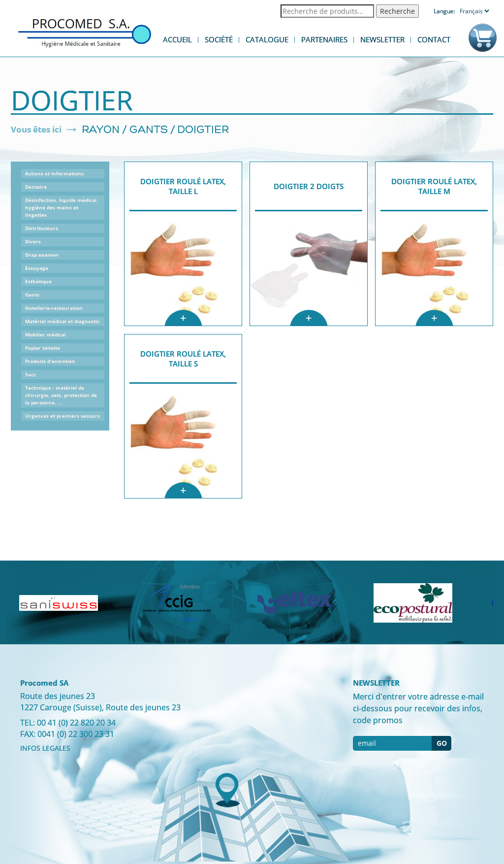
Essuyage (37, 268)
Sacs (31, 374)
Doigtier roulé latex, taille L (183, 186)
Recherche (397, 11)
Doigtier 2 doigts (309, 186)
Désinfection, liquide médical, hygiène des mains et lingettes (62, 207)
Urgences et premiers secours (63, 416)
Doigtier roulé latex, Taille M (434, 186)
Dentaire (36, 187)
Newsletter (382, 39)
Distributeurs (42, 228)
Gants (149, 130)
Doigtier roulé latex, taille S (183, 359)
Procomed (85, 32)
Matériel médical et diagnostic (62, 321)
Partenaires (324, 39)
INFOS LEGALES (45, 748)
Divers (33, 241)
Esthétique (38, 281)
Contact (434, 39)
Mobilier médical (46, 334)
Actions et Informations (54, 173)
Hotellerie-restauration (54, 308)
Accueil (177, 39)
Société (219, 39)
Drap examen (42, 255)
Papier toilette (43, 348)
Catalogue (267, 39)
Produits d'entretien (50, 361)
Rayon (101, 130)
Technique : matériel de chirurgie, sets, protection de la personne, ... (61, 395)
